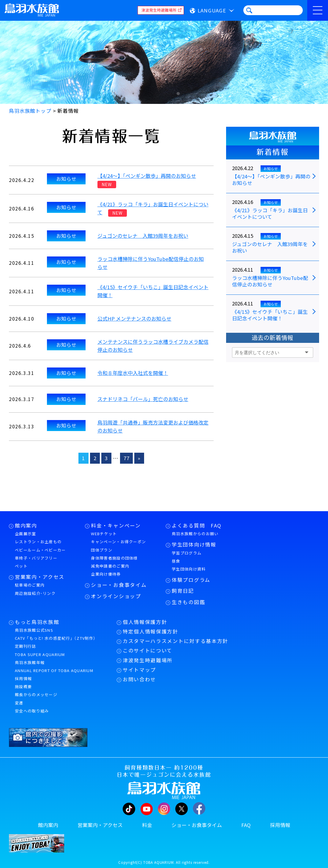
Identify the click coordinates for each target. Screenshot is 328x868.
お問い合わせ (139, 679)
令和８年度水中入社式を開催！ (133, 373)
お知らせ (66, 179)
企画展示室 (26, 534)
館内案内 (26, 525)
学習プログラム (187, 553)
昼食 (176, 561)
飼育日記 (183, 591)
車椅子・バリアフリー (36, 558)
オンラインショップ (116, 596)
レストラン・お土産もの (38, 542)
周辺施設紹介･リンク (35, 593)
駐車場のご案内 (30, 585)
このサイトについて (148, 650)
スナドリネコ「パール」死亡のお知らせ (143, 399)
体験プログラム (191, 580)
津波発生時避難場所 (148, 660)
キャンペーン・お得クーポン (118, 542)
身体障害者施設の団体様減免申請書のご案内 (114, 562)
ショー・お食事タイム (119, 585)
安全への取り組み (32, 711)
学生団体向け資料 (189, 569)
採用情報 (23, 678)
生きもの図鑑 (188, 602)
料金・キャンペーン (116, 525)
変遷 (19, 703)
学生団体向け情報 (194, 544)
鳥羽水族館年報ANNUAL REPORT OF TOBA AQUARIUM (54, 666)
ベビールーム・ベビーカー (40, 550)
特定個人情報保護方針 (150, 631)
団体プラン (102, 550)
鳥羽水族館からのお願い (195, 534)
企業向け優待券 (106, 574)
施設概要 (23, 686)
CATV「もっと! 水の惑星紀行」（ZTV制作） (56, 638)
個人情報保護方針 (145, 622)
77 (127, 458)
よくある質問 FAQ (197, 525)
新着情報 (272, 152)
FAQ (246, 825)
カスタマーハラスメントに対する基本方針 (175, 641)
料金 (147, 825)
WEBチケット (104, 534)
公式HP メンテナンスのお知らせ (134, 319)
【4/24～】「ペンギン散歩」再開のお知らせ (147, 176)
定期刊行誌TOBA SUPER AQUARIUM (40, 650)
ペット (21, 566)
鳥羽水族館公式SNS (34, 630)
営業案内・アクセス (40, 577)
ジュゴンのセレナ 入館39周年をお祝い (143, 236)
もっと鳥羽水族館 (37, 622)
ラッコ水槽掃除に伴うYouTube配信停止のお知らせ (270, 281)
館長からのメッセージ (36, 694)
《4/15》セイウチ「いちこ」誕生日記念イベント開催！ (270, 315)
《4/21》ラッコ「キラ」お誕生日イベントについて (270, 214)
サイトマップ (139, 670)
